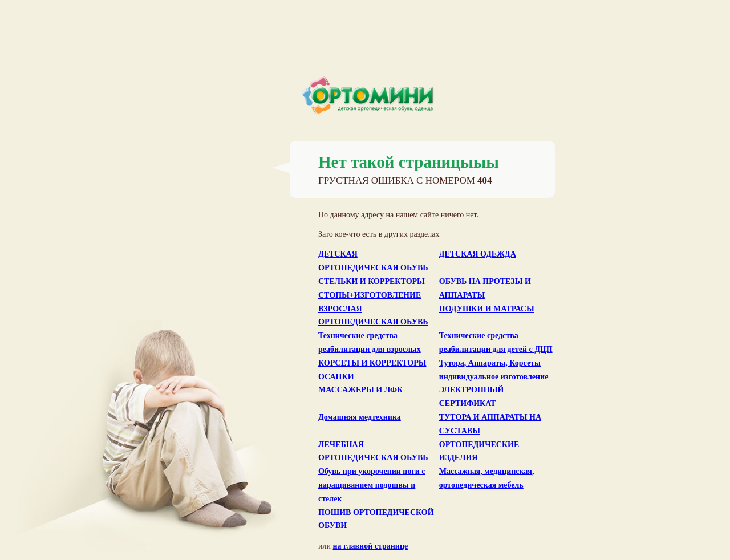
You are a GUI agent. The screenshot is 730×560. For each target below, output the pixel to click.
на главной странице (370, 546)
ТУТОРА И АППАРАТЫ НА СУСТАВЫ (490, 424)
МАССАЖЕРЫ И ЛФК (360, 390)
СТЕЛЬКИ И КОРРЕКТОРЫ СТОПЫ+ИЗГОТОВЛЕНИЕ (372, 288)
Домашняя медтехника (360, 417)
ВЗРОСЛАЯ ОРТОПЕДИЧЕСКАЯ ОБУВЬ (373, 316)
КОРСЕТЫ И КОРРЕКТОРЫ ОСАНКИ (372, 370)
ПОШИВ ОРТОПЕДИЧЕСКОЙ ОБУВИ (376, 519)
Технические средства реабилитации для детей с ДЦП (496, 342)
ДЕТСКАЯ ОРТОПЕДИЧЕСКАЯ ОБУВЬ (373, 261)
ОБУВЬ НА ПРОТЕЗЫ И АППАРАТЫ (485, 288)
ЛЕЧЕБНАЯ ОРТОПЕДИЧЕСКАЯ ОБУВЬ (373, 451)
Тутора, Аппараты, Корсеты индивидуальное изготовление (494, 370)
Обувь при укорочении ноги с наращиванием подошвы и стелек (372, 485)
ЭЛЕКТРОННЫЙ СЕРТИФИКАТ (472, 397)
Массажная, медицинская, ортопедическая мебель (487, 478)
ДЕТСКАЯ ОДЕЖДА (478, 254)
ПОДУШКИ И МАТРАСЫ (487, 309)
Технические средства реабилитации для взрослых (370, 342)
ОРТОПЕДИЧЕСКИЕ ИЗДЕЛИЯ (479, 451)
